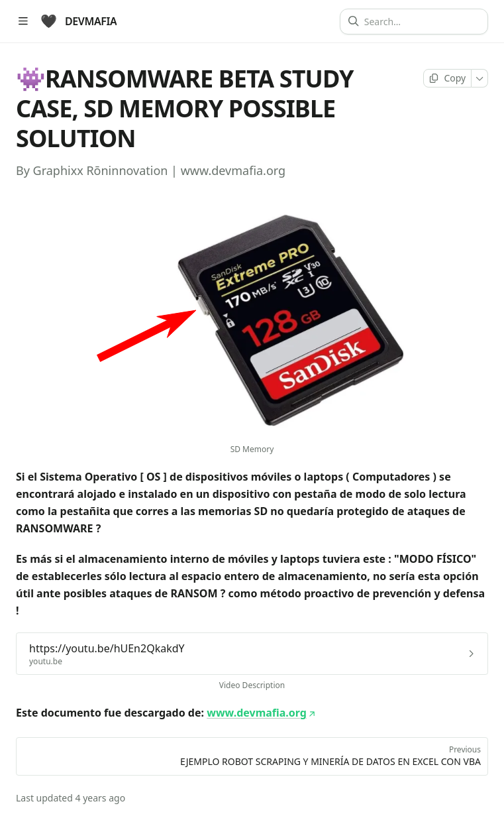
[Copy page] (447, 78)
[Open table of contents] (23, 22)
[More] (480, 78)
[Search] (419, 22)
